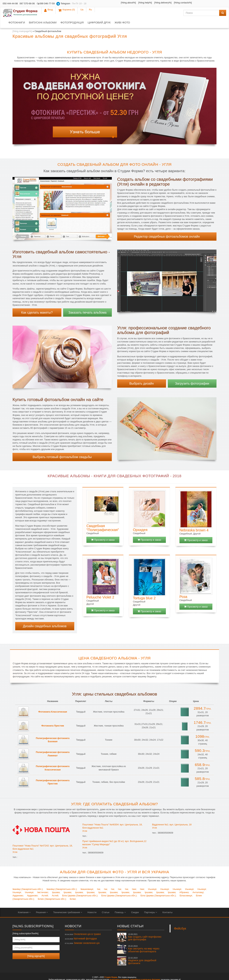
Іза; (99, 879)
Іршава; (56, 883)
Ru (222, 3)
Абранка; (184, 883)
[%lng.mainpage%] (22, 22)
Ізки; (134, 879)
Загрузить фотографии (192, 374)
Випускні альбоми (78, 13)
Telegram (63, 4)
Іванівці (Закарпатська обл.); (28, 879)
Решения (42, 903)
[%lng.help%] (118, 3)
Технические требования (68, 903)
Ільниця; (153, 879)
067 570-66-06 (27, 3)
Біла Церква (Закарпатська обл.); (80, 886)
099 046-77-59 (46, 3)
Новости (92, 903)
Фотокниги (52, 13)
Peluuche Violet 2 (100, 588)
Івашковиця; (87, 879)
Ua (214, 3)
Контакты (167, 903)
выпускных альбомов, (120, 970)
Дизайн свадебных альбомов (45, 617)
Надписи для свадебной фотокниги (142, 951)
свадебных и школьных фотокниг (145, 970)
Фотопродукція (108, 13)
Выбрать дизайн (142, 374)
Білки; (73, 889)
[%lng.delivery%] (136, 3)
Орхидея (140, 520)
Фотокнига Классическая (53, 702)
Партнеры (151, 903)
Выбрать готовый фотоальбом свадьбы (62, 447)
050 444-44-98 (10, 3)
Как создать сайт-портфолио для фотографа (145, 927)
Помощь (120, 903)
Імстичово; (43, 883)
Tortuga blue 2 (144, 588)
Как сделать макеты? (37, 303)
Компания (24, 903)
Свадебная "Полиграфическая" (103, 518)
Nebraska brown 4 (194, 520)
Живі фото (158, 13)
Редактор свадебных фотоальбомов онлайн (167, 227)
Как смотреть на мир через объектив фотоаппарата (144, 939)
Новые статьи (130, 917)
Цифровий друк (135, 13)
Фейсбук (180, 919)
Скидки (135, 903)
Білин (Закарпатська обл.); (52, 889)
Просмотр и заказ (103, 530)
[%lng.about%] (102, 3)
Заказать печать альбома (87, 303)
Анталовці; (198, 883)
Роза (183, 587)
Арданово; (18, 886)
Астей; (45, 886)
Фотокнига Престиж (53, 716)
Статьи (106, 903)
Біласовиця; (186, 886)
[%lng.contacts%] (156, 3)
